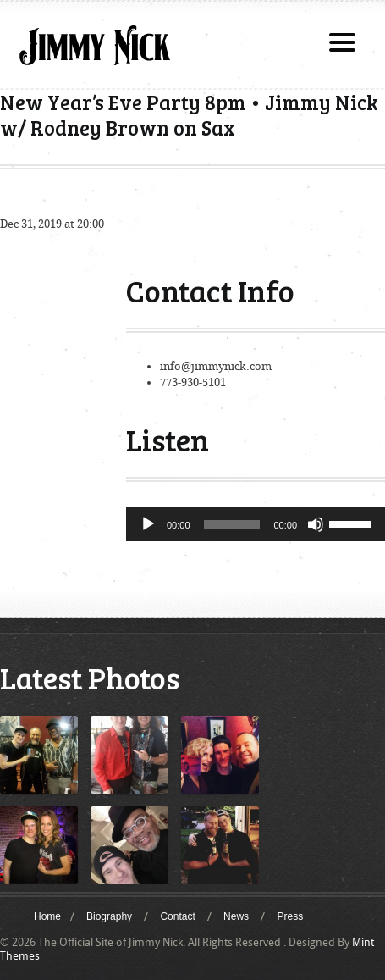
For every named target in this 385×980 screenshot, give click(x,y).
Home (47, 916)
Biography (109, 916)
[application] (256, 524)
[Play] (148, 524)
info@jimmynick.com (216, 366)
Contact (177, 916)
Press (290, 916)
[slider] (232, 524)
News (236, 916)
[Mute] (316, 524)
